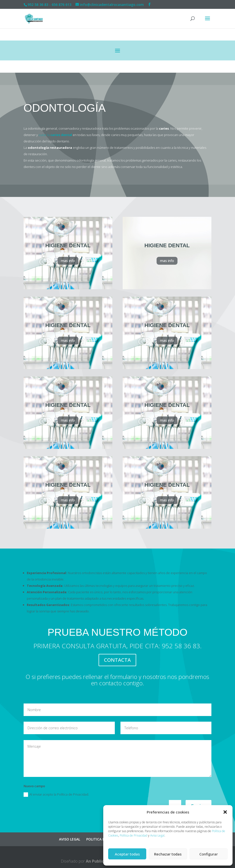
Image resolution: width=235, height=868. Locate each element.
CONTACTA (117, 660)
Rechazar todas (168, 854)
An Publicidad (99, 861)
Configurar (209, 854)
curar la (55, 135)
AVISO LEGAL (70, 839)
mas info (68, 261)
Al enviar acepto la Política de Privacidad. (56, 795)
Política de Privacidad (133, 835)
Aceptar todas (127, 854)
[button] (225, 812)
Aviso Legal (157, 835)
